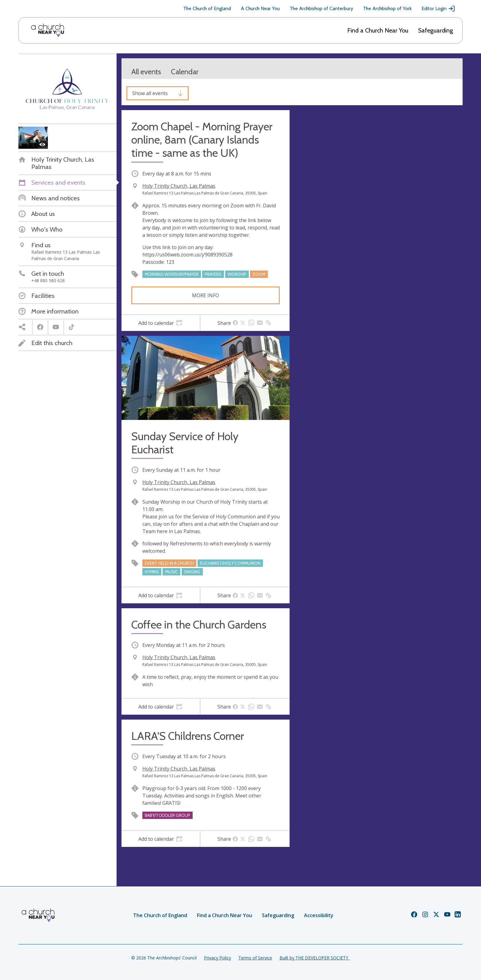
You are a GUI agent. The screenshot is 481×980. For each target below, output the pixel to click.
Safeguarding (436, 30)
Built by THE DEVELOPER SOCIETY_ (315, 958)
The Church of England (207, 8)
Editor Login (438, 9)
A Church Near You (260, 8)
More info (206, 295)
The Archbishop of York (387, 8)
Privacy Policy (217, 958)
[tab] (161, 323)
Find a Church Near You (378, 30)
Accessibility (319, 915)
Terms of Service (255, 958)
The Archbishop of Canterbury (321, 8)
